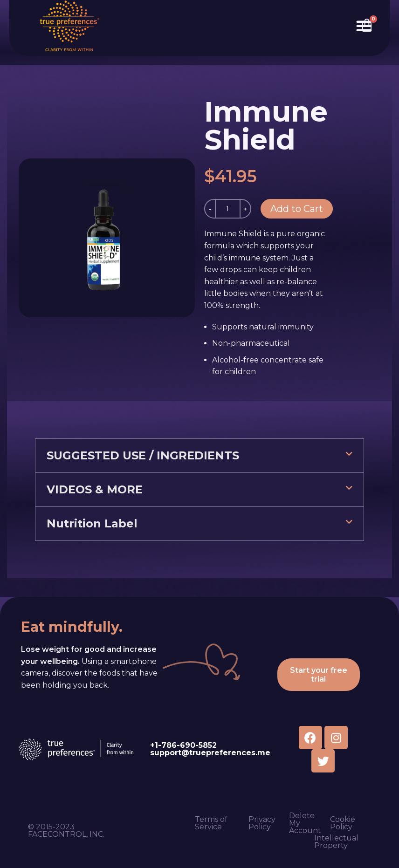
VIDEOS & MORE (95, 489)
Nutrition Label (92, 523)
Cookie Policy (343, 823)
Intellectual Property (336, 842)
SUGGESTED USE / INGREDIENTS (143, 455)
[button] (199, 456)
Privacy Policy (262, 823)
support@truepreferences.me (210, 753)
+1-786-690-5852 (183, 745)
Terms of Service (211, 823)
